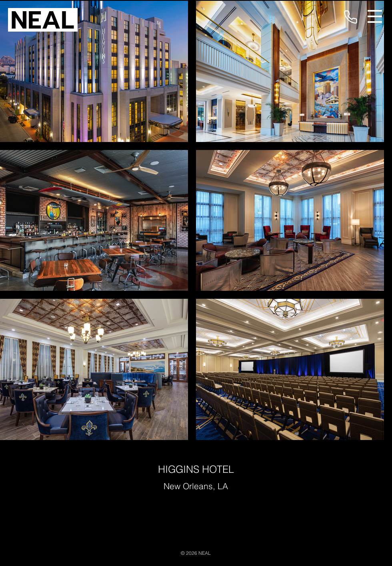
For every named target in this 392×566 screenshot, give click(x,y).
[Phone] (350, 17)
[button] (375, 16)
